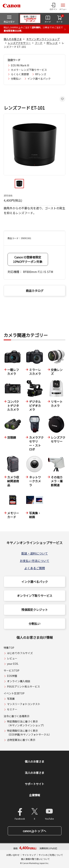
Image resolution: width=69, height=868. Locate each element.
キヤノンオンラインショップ (43, 39)
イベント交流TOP (14, 693)
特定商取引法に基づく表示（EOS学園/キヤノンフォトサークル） (29, 733)
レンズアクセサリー (19, 43)
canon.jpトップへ (34, 831)
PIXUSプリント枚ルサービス (23, 686)
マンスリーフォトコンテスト (24, 704)
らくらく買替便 (20, 74)
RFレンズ (52, 43)
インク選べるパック (39, 79)
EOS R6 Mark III (20, 65)
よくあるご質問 (35, 568)
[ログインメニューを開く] (53, 6)
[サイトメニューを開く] (63, 6)
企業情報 (35, 795)
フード (39, 43)
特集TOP (9, 648)
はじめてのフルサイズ (20, 653)
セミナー (12, 709)
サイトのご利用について (51, 855)
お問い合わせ (13, 855)
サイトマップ (29, 855)
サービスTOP (11, 670)
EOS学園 (12, 676)
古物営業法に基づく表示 (21, 740)
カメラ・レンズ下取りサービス (29, 70)
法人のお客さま (34, 773)
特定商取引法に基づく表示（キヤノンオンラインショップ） (26, 723)
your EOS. (13, 664)
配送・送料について (35, 553)
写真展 (11, 699)
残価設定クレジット (35, 610)
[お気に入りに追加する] (62, 99)
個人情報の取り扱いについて (35, 859)
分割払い (16, 79)
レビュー (12, 658)
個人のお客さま (13, 39)
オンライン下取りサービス (35, 596)
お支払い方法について (35, 561)
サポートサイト (34, 784)
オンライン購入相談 (19, 681)
